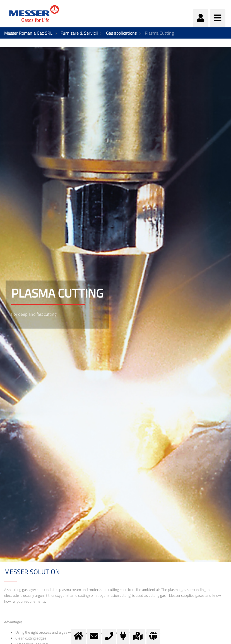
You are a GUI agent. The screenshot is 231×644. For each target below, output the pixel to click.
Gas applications (121, 33)
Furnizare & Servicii (79, 33)
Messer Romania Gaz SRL (28, 33)
